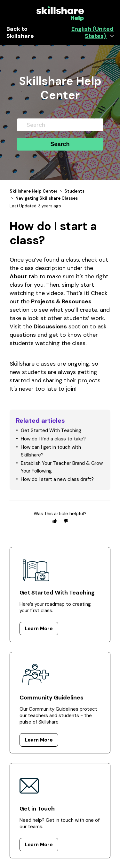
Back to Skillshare (20, 33)
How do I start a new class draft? (57, 479)
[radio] (54, 521)
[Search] (60, 125)
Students (74, 191)
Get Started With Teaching (51, 430)
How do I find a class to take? (53, 439)
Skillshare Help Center (34, 191)
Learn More (39, 629)
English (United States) (92, 33)
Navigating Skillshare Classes (47, 198)
